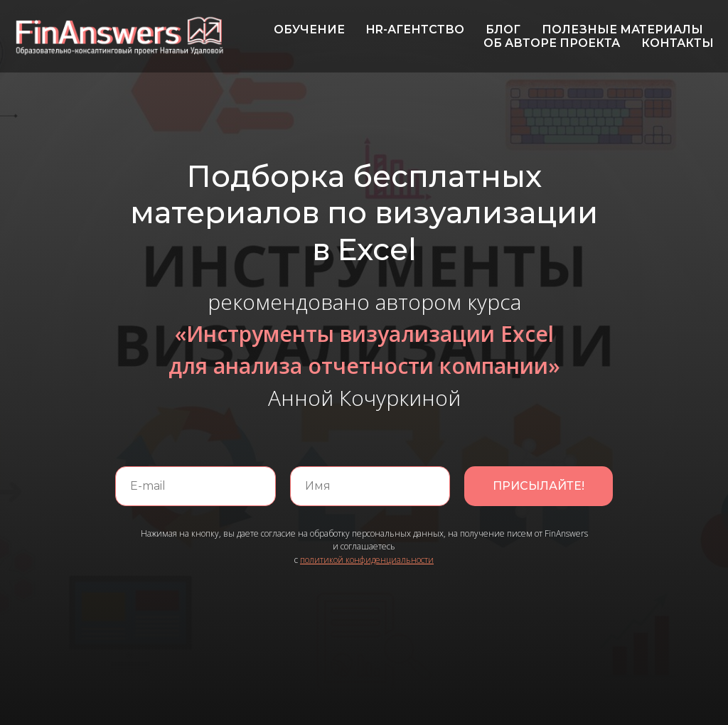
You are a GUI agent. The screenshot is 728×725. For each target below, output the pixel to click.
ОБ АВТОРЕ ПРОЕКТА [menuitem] (552, 43)
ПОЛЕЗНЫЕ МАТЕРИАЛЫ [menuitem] (622, 29)
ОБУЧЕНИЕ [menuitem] (309, 29)
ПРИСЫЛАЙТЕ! (539, 486)
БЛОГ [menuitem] (503, 29)
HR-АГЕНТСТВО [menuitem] (415, 29)
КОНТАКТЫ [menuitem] (678, 43)
